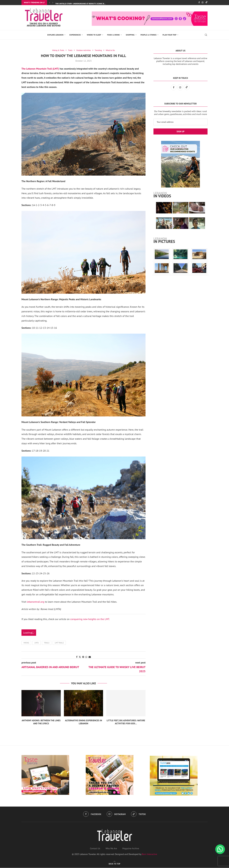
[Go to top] (114, 864)
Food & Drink (113, 35)
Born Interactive (149, 854)
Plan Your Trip (169, 35)
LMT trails (59, 643)
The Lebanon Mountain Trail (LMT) (40, 69)
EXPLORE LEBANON (55, 35)
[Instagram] (203, 3)
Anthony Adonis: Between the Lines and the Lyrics (41, 722)
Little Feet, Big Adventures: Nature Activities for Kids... (126, 722)
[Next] (53, 3)
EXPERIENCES (75, 35)
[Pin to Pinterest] (83, 657)
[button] (220, 849)
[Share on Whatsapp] (86, 657)
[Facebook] (199, 3)
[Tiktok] (206, 3)
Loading (29, 633)
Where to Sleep (94, 35)
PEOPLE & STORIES (149, 35)
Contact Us (95, 849)
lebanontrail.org (36, 602)
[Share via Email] (90, 657)
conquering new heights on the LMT (90, 619)
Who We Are (111, 849)
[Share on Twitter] (80, 657)
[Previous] (50, 3)
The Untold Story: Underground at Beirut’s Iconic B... (80, 4)
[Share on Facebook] (77, 657)
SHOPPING (130, 35)
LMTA (37, 643)
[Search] (206, 35)
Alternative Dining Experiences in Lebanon (84, 722)
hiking (26, 643)
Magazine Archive (131, 849)
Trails (47, 643)
